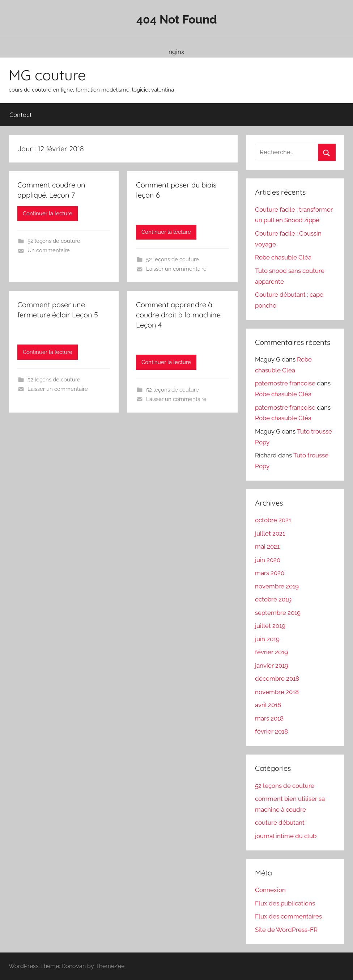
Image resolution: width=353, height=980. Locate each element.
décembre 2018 (277, 679)
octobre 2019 (273, 599)
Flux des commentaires (288, 916)
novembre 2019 (277, 586)
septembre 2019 (278, 613)
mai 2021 (267, 546)
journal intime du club (286, 836)
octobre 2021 (273, 520)
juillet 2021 (270, 533)
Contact (21, 115)
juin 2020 (268, 560)
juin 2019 (267, 639)
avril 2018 (268, 705)
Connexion (270, 890)
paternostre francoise (285, 383)
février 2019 (271, 652)
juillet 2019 (270, 626)
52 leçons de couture (54, 241)
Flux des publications (285, 903)
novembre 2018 (277, 692)
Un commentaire (49, 250)
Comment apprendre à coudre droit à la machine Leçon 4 (178, 315)
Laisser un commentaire (176, 269)
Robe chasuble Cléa (283, 257)
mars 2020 (270, 573)
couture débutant (280, 823)
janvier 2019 (272, 666)
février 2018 (271, 731)
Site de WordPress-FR (286, 930)
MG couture (47, 75)
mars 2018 (269, 718)
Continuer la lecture (48, 214)
